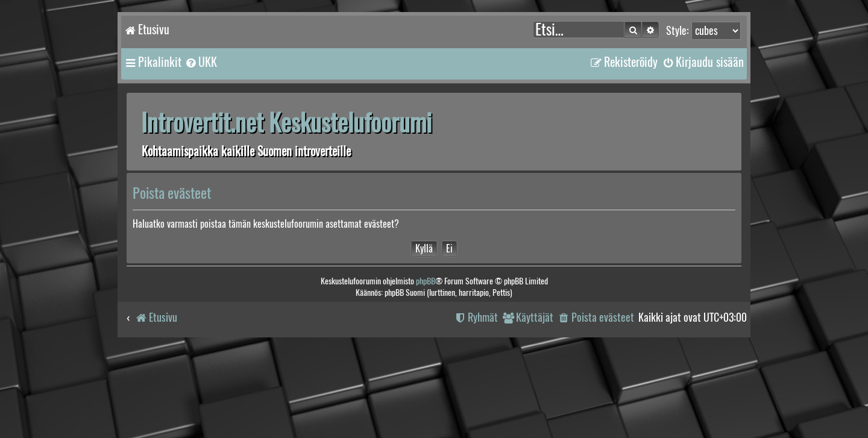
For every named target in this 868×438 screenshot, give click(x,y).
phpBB (426, 281)
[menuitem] (201, 62)
